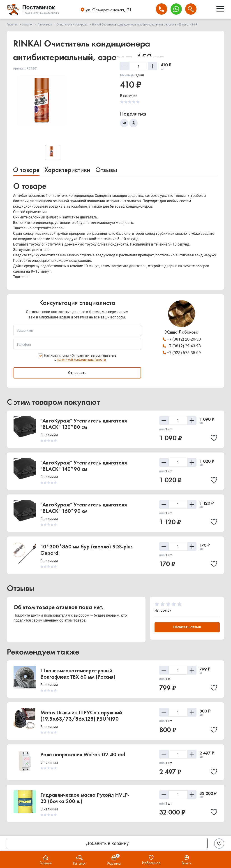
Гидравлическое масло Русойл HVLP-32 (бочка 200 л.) (85, 798)
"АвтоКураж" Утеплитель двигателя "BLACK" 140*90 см (84, 466)
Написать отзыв (187, 627)
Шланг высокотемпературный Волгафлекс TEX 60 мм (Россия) (78, 674)
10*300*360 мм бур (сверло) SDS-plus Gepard (87, 550)
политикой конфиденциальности (81, 360)
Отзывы (106, 170)
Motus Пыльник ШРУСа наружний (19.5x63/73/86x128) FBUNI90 (81, 716)
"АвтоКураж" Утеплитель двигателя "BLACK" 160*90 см (84, 508)
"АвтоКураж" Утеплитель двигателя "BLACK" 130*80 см (84, 424)
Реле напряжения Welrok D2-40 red (83, 754)
